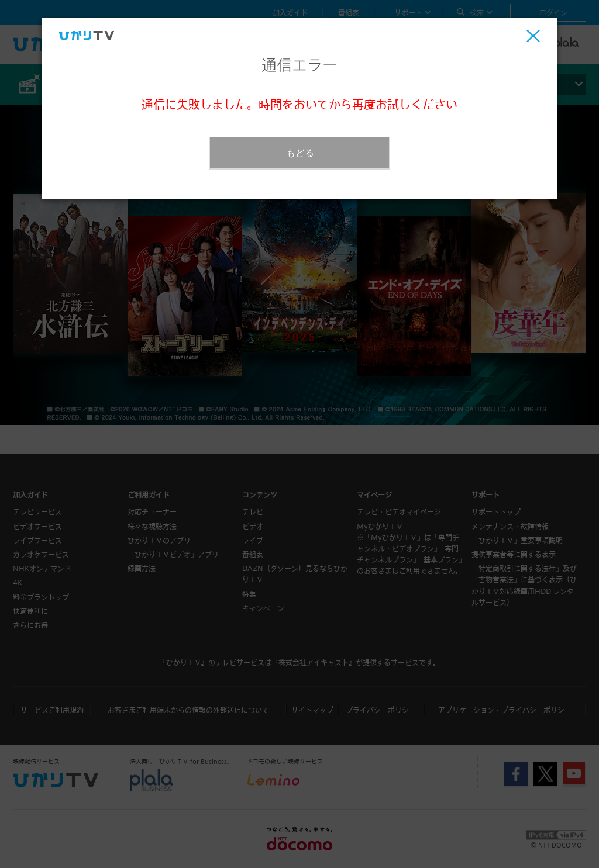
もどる (300, 153)
